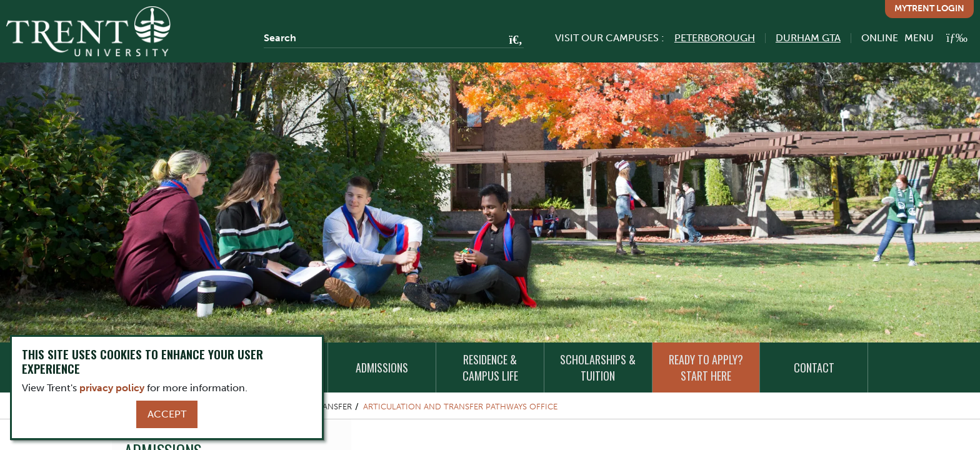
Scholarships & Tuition (598, 367)
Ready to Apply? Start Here (706, 367)
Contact (814, 367)
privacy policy (112, 388)
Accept (167, 414)
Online (880, 38)
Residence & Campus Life (490, 367)
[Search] (394, 38)
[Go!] (512, 41)
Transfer (332, 407)
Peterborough (715, 38)
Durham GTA (808, 38)
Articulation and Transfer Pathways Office (460, 407)
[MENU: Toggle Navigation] (936, 38)
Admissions (382, 367)
